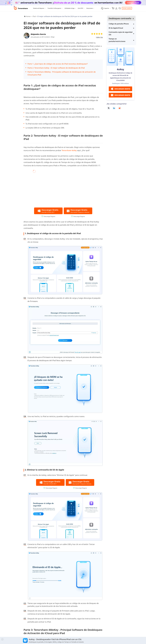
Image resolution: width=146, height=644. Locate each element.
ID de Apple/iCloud (116, 28)
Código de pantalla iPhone (119, 24)
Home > (29, 16)
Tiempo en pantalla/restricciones (117, 40)
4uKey (121, 69)
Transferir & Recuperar (54, 8)
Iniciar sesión (127, 8)
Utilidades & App (69, 8)
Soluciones (90, 8)
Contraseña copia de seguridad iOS (121, 33)
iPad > (35, 16)
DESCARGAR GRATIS (120, 89)
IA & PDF (80, 8)
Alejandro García (38, 34)
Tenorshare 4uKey (69, 150)
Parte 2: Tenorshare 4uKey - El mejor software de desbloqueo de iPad (56, 68)
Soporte (105, 8)
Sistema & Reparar (39, 8)
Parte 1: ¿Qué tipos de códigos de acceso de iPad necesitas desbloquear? (58, 64)
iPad (53, 37)
